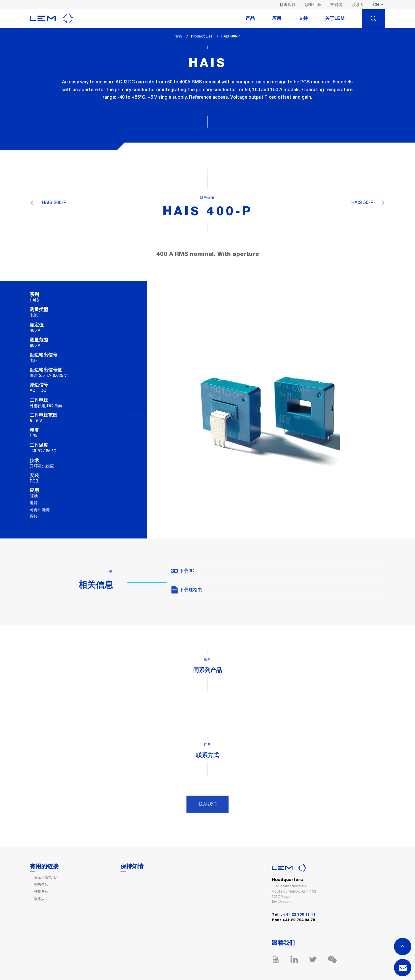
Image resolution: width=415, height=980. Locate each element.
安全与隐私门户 (46, 877)
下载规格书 (187, 590)
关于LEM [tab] (335, 18)
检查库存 (288, 5)
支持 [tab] (303, 18)
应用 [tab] (277, 18)
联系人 (358, 5)
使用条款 (41, 892)
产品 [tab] (250, 18)
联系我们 (207, 804)
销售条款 (41, 884)
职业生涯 (313, 5)
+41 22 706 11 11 (299, 915)
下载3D (183, 571)
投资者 (336, 5)
